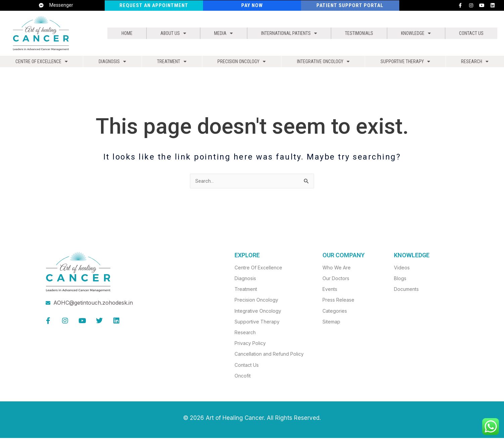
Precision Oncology (241, 63)
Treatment (171, 63)
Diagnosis (112, 63)
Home (125, 33)
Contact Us (471, 33)
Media (217, 33)
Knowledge (416, 33)
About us (170, 33)
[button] (170, 33)
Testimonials (358, 33)
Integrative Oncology (324, 63)
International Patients (284, 33)
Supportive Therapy (408, 63)
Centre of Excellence (41, 63)
